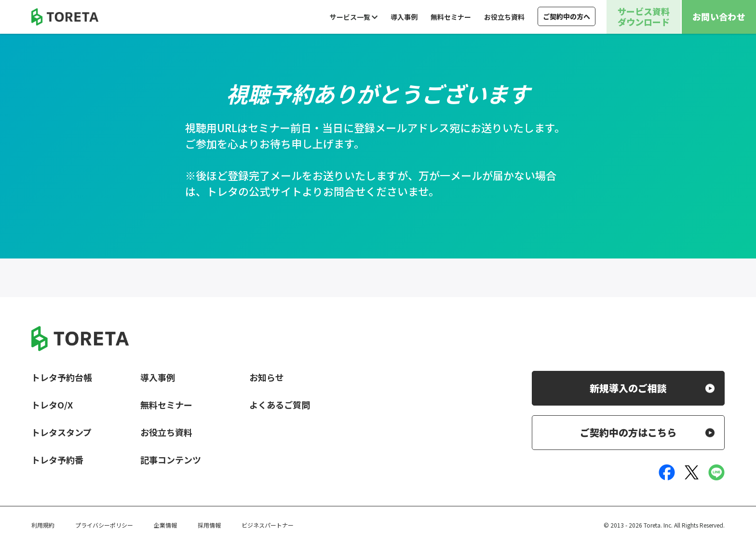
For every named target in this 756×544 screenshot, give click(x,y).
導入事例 (404, 17)
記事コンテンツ (171, 460)
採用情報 (209, 525)
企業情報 (165, 525)
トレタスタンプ (61, 432)
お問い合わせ (719, 16)
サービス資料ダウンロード (644, 16)
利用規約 (43, 525)
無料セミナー (451, 17)
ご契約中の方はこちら (628, 432)
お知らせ (267, 377)
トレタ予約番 (57, 460)
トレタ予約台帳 (62, 377)
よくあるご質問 (280, 405)
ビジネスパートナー (268, 525)
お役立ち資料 (504, 17)
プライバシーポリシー (104, 525)
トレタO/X (52, 405)
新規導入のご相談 (628, 388)
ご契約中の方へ (567, 16)
